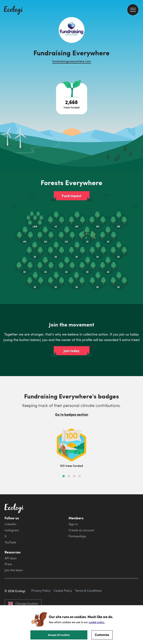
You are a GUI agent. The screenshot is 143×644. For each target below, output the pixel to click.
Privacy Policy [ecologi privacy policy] (41, 591)
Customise (102, 635)
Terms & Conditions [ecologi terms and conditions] (88, 591)
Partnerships (77, 536)
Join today (71, 351)
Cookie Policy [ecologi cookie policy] (63, 591)
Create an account (81, 530)
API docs (11, 558)
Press (8, 564)
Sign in (73, 524)
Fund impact (71, 196)
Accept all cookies (59, 635)
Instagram (12, 530)
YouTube (10, 542)
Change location (23, 603)
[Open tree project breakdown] (72, 99)
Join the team (14, 570)
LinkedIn (10, 524)
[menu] (133, 10)
